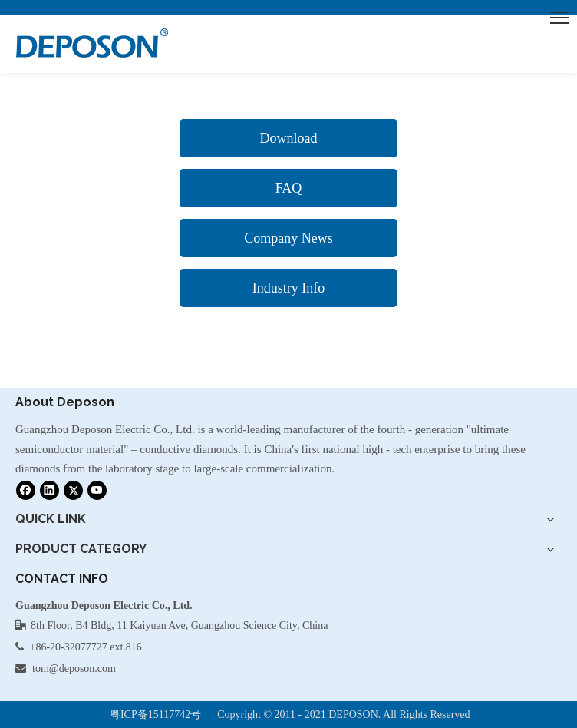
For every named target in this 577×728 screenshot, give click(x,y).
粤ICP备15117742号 (155, 715)
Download (288, 138)
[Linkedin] (49, 490)
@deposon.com (82, 668)
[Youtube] (97, 490)
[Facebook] (26, 490)
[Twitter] (73, 490)
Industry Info (288, 288)
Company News (288, 238)
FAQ (289, 188)
